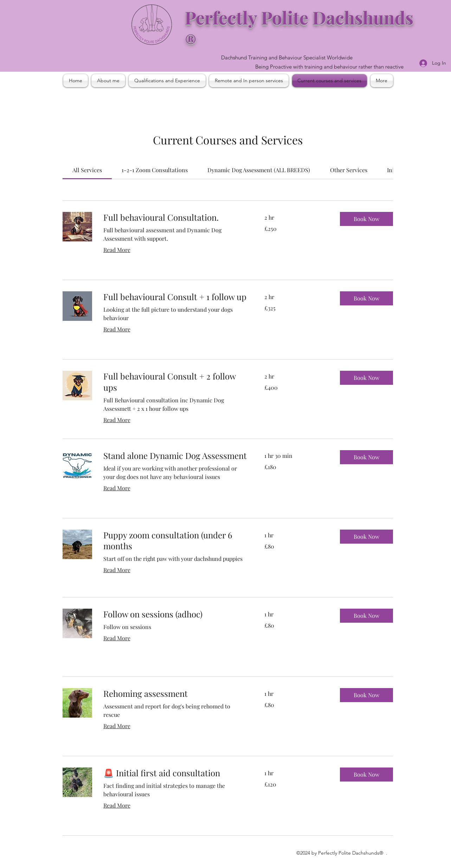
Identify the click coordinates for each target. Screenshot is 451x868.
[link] (87, 170)
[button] (366, 219)
